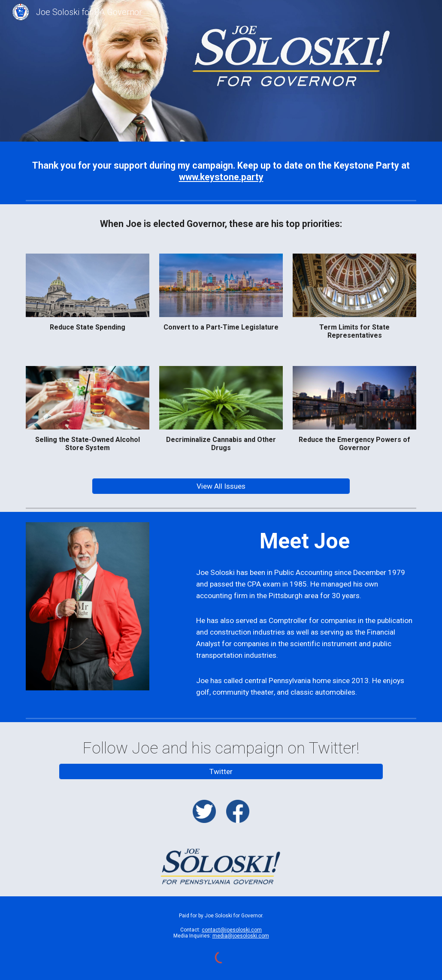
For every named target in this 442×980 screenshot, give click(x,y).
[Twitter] (221, 771)
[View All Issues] (221, 486)
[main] (221, 171)
